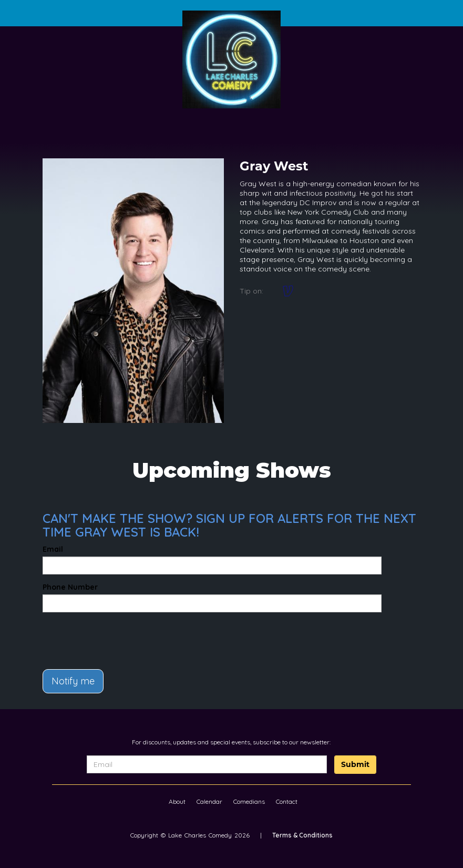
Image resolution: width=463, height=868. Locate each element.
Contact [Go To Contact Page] (287, 801)
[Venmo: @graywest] (288, 291)
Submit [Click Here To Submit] (355, 764)
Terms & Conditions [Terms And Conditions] (302, 835)
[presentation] (104, 636)
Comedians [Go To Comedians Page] (249, 801)
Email (53, 549)
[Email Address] (207, 764)
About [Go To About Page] (177, 801)
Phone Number (70, 587)
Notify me (73, 681)
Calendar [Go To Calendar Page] (209, 801)
